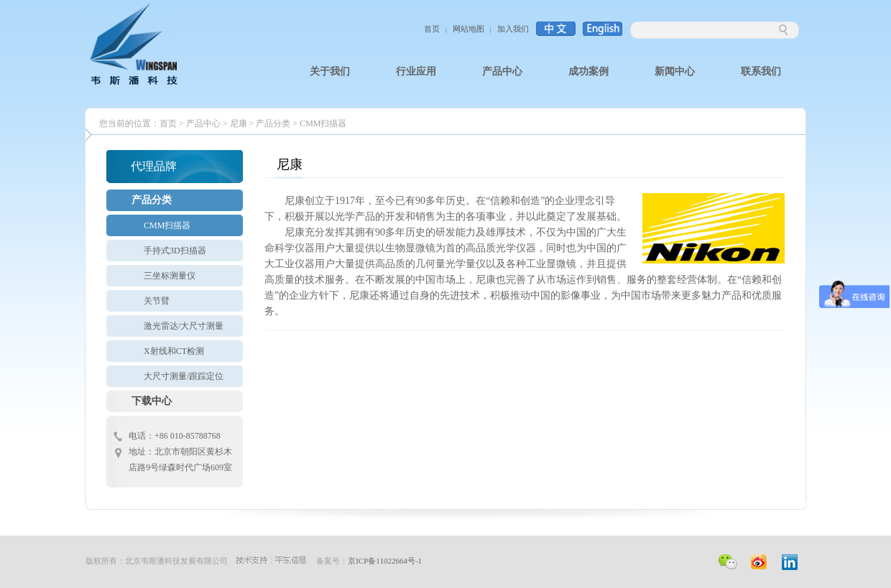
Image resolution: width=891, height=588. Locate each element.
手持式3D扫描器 (175, 251)
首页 (432, 29)
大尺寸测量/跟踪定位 (184, 376)
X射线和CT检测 (174, 351)
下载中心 (152, 401)
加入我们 (513, 29)
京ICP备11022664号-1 (385, 561)
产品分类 (273, 123)
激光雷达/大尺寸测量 (184, 326)
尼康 (240, 123)
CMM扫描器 (323, 123)
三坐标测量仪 (170, 276)
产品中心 (203, 123)
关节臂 (157, 301)
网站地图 (468, 29)
